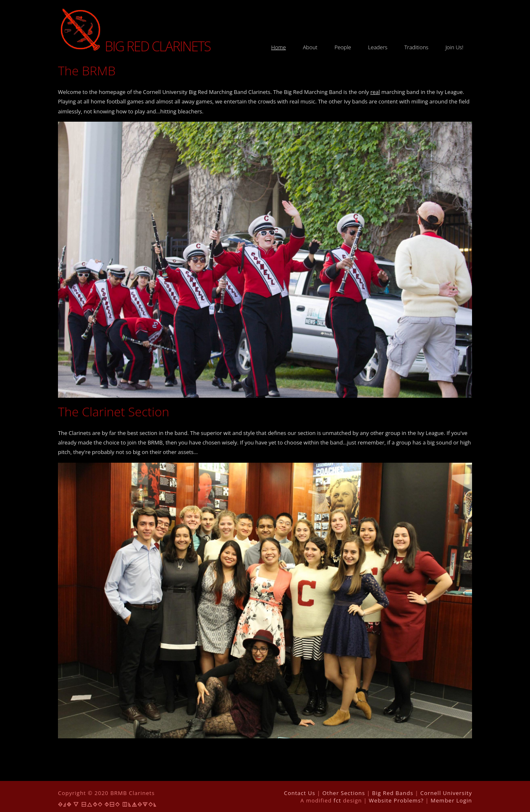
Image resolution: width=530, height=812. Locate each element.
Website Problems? (396, 800)
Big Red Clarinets (134, 46)
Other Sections (343, 793)
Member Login (451, 800)
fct (337, 800)
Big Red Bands (393, 793)
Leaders (378, 47)
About (310, 47)
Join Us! (454, 47)
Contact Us (300, 793)
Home (279, 47)
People (343, 47)
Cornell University (446, 793)
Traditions (417, 47)
